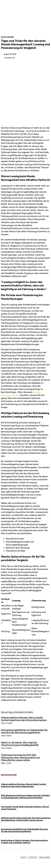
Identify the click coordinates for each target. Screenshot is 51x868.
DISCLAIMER (45, 857)
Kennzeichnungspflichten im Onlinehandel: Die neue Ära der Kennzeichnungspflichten (24, 731)
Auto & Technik (7, 37)
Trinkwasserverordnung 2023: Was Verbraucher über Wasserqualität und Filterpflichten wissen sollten (20, 757)
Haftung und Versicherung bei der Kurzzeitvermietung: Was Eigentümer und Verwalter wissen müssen (26, 819)
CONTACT (33, 857)
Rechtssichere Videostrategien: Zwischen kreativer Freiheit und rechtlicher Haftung (24, 842)
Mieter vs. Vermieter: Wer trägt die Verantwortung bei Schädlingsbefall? (20, 744)
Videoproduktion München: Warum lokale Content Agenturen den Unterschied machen (24, 719)
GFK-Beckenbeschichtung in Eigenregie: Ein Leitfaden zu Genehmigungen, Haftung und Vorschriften (25, 797)
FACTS (24, 857)
